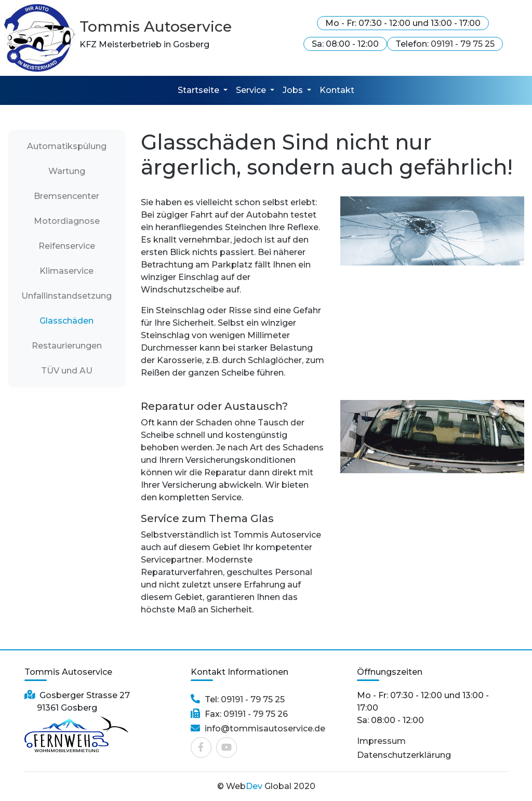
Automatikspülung (72, 145)
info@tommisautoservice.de (265, 729)
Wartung (67, 171)
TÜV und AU (67, 371)
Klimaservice (66, 271)
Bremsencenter (66, 196)
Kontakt (337, 90)
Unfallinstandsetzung (66, 296)
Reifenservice (67, 246)
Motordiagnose (67, 221)
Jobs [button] (294, 90)
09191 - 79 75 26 (255, 714)
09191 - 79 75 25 (463, 44)
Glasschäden (66, 321)
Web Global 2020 (271, 786)
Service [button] (252, 90)
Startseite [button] (199, 90)
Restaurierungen (67, 346)
